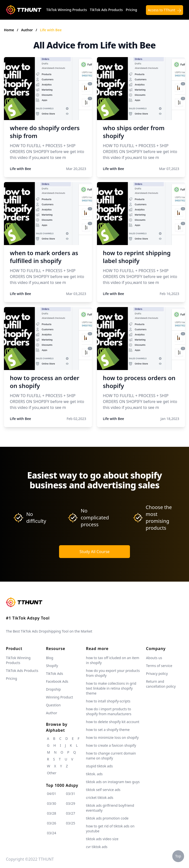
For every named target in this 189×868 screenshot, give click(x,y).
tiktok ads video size (102, 839)
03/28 (52, 813)
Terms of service (159, 666)
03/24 (52, 833)
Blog (50, 658)
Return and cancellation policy (161, 684)
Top (178, 856)
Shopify (52, 666)
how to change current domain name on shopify (111, 756)
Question (53, 705)
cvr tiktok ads (97, 847)
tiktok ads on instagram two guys (113, 782)
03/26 (52, 823)
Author (27, 30)
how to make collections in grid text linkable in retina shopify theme (111, 688)
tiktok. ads (94, 774)
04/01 (52, 794)
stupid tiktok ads (99, 766)
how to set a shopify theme (108, 730)
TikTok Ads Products (106, 10)
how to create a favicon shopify (111, 745)
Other (52, 773)
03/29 (71, 803)
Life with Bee (51, 30)
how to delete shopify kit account (113, 722)
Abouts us (154, 658)
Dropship (53, 689)
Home (9, 30)
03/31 (71, 794)
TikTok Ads (55, 674)
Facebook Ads (57, 681)
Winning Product (60, 697)
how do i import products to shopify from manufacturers (109, 711)
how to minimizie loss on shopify (112, 737)
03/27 (71, 813)
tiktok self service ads (103, 790)
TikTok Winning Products (67, 10)
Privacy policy (157, 674)
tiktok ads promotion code (107, 818)
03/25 (71, 823)
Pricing (131, 10)
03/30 (52, 803)
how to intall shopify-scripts (108, 701)
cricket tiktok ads (100, 798)
